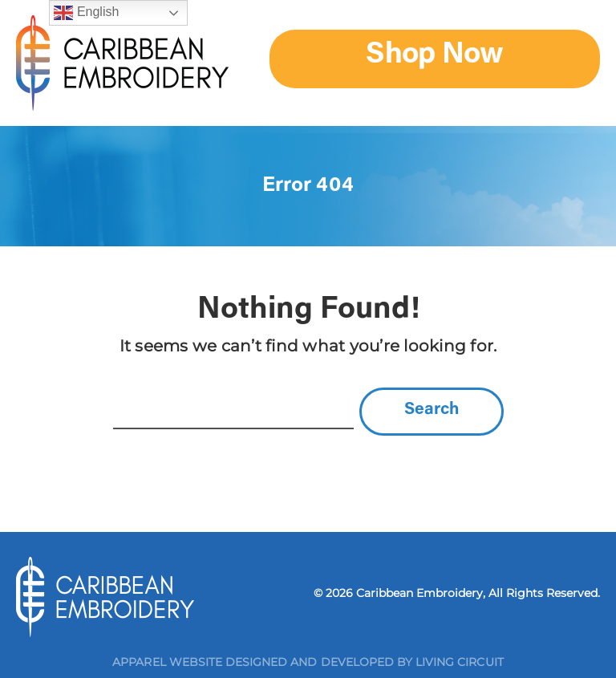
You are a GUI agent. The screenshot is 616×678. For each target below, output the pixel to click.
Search (432, 410)
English (86, 13)
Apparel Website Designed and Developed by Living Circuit (308, 662)
